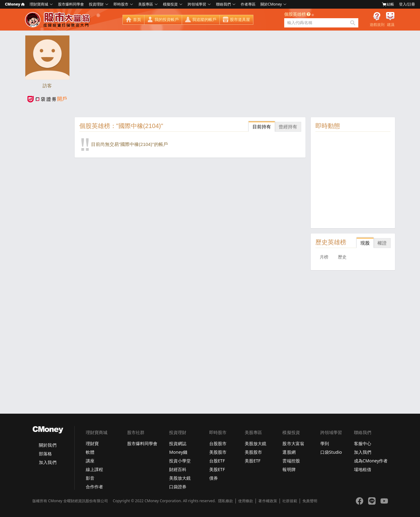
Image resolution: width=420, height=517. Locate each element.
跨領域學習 (197, 4)
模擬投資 (170, 4)
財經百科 (178, 469)
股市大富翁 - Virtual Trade (58, 20)
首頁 (137, 20)
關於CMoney (271, 4)
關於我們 (48, 445)
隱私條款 (226, 501)
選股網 (289, 452)
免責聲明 (310, 501)
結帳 (388, 4)
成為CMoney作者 (371, 461)
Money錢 (178, 452)
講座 (90, 461)
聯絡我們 (223, 4)
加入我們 (48, 462)
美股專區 (146, 4)
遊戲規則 (377, 25)
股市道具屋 (240, 20)
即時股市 (121, 4)
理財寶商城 (39, 4)
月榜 (324, 257)
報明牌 (289, 469)
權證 (382, 243)
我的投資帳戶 (167, 20)
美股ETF (217, 469)
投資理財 (96, 4)
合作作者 (94, 487)
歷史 (342, 257)
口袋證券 (178, 487)
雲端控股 (291, 461)
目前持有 (262, 127)
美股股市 (218, 452)
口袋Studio (331, 452)
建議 (391, 25)
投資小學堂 (180, 461)
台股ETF (217, 461)
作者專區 (248, 4)
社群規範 (290, 501)
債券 (214, 478)
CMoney (15, 4)
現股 (365, 243)
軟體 (90, 452)
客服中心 (363, 443)
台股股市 (218, 443)
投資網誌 (178, 443)
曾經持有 (288, 127)
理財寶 (92, 443)
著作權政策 (268, 501)
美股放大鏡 (180, 478)
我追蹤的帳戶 (204, 20)
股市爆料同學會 (71, 4)
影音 (90, 478)
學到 (325, 443)
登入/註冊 (407, 4)
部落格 (45, 454)
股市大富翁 (293, 443)
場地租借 (363, 469)
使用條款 (246, 501)
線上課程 (94, 469)
